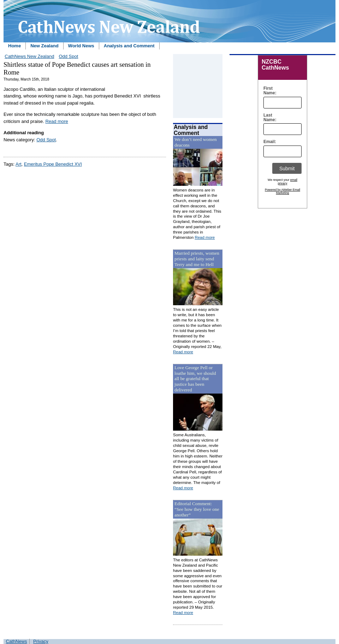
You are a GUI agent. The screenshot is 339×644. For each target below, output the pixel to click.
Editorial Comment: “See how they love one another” (197, 509)
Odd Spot (68, 56)
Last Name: (268, 118)
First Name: (268, 91)
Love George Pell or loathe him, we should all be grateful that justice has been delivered (195, 379)
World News (81, 46)
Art (19, 164)
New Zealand (44, 46)
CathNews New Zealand (29, 56)
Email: (268, 142)
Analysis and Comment (129, 46)
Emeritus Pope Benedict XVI (53, 164)
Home (14, 46)
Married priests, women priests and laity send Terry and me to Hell (197, 259)
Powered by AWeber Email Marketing (282, 191)
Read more (56, 121)
